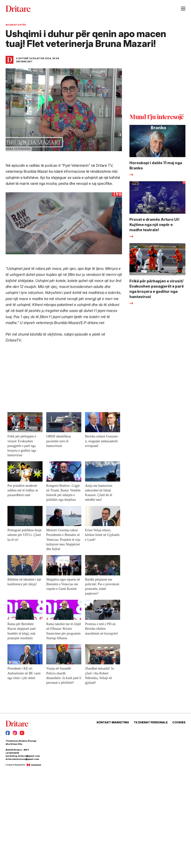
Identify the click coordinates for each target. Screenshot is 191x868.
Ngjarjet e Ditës (16, 25)
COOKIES (179, 722)
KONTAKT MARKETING (113, 722)
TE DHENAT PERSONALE (151, 722)
